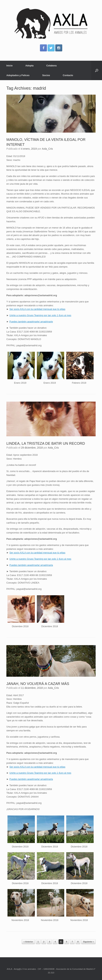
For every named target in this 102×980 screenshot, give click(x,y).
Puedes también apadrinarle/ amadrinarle (31, 322)
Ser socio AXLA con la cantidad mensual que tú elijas (37, 309)
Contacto (68, 75)
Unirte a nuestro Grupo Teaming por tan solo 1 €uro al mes (40, 315)
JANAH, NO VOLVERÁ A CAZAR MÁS (38, 684)
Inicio (9, 66)
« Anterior (28, 942)
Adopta (29, 66)
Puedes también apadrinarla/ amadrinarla (31, 565)
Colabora (51, 66)
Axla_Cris (47, 149)
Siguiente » (88, 942)
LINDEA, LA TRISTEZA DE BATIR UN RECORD (46, 443)
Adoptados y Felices (18, 75)
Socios (46, 75)
